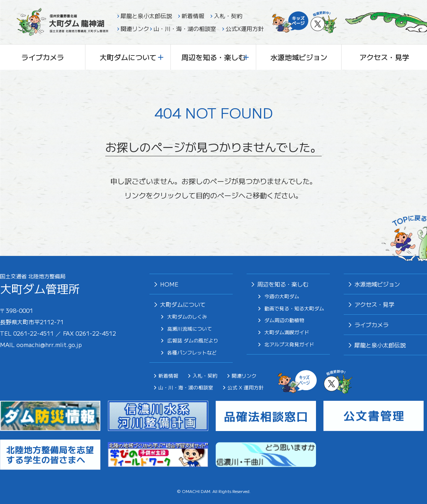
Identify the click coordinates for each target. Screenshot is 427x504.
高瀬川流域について (190, 329)
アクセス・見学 (384, 57)
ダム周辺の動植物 (284, 320)
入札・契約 (228, 16)
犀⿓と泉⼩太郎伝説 (380, 345)
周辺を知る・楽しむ (215, 57)
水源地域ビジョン (299, 57)
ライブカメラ (43, 57)
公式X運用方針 (245, 28)
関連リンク (135, 28)
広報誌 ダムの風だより (193, 341)
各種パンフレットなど (192, 353)
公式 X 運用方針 (246, 387)
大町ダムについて (132, 57)
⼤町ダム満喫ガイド (287, 332)
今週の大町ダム (282, 296)
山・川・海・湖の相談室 (185, 28)
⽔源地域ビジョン (377, 284)
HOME (169, 284)
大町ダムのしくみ (187, 317)
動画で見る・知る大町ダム (294, 309)
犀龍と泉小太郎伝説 (146, 16)
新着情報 (193, 16)
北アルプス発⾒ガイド (289, 345)
